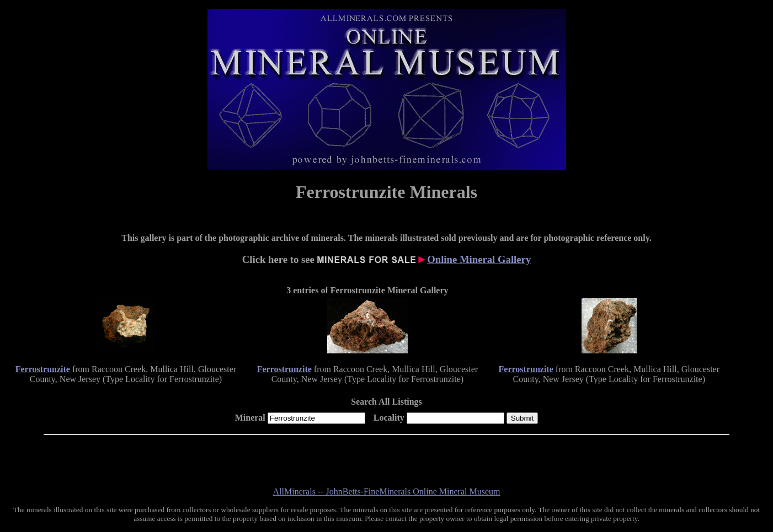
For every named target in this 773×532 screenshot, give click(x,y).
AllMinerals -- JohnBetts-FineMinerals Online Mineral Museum (387, 491)
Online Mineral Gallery (479, 259)
